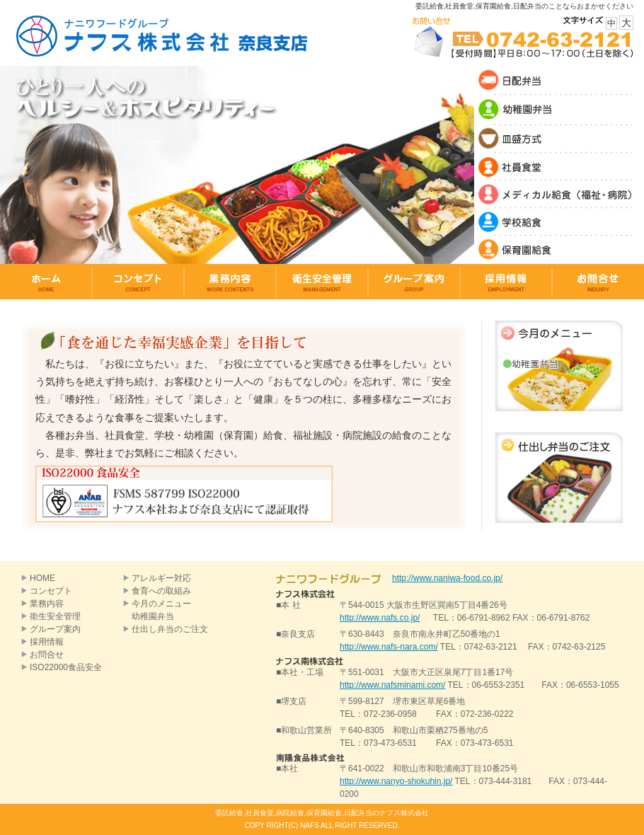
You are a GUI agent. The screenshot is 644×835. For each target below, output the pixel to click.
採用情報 (47, 642)
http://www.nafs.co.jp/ (380, 618)
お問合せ (47, 655)
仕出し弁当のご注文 (170, 629)
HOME (42, 578)
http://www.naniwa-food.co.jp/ (447, 578)
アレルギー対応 (161, 578)
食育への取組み (161, 591)
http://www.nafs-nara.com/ (389, 647)
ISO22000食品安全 (66, 667)
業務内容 (47, 604)
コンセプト (51, 591)
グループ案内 (55, 629)
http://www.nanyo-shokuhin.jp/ (396, 781)
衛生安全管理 (55, 616)
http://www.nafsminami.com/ (392, 685)
